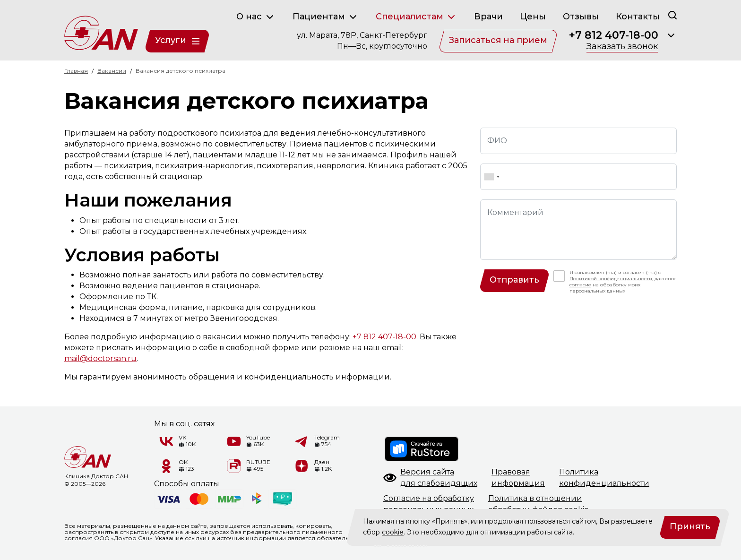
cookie (393, 532)
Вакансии (112, 71)
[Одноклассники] (166, 466)
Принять (690, 526)
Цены (533, 17)
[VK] (166, 441)
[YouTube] (234, 441)
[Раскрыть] (671, 35)
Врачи (488, 17)
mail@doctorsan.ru (100, 358)
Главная (76, 71)
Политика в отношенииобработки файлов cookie (539, 504)
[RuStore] (422, 449)
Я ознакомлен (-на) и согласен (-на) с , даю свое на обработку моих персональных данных (623, 282)
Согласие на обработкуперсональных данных (429, 504)
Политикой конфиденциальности (611, 279)
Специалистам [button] (416, 17)
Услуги (177, 40)
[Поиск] (672, 15)
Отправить (514, 280)
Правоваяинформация (518, 478)
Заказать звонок (622, 47)
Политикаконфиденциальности (604, 478)
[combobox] (491, 177)
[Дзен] (302, 466)
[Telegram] (302, 441)
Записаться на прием (498, 40)
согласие (580, 285)
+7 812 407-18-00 (614, 35)
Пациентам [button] (326, 17)
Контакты (638, 17)
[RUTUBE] (234, 466)
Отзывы (581, 17)
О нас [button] (256, 17)
